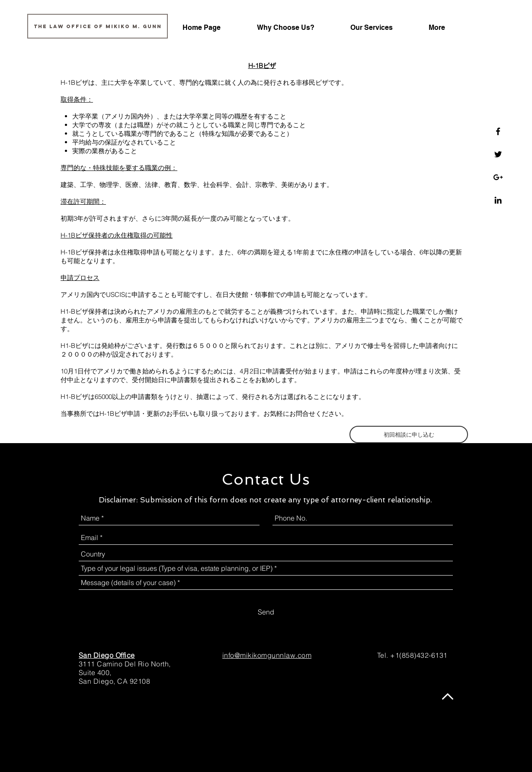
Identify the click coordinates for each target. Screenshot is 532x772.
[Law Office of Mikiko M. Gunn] (498, 131)
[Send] (266, 612)
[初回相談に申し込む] (409, 434)
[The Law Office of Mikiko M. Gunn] (98, 26)
